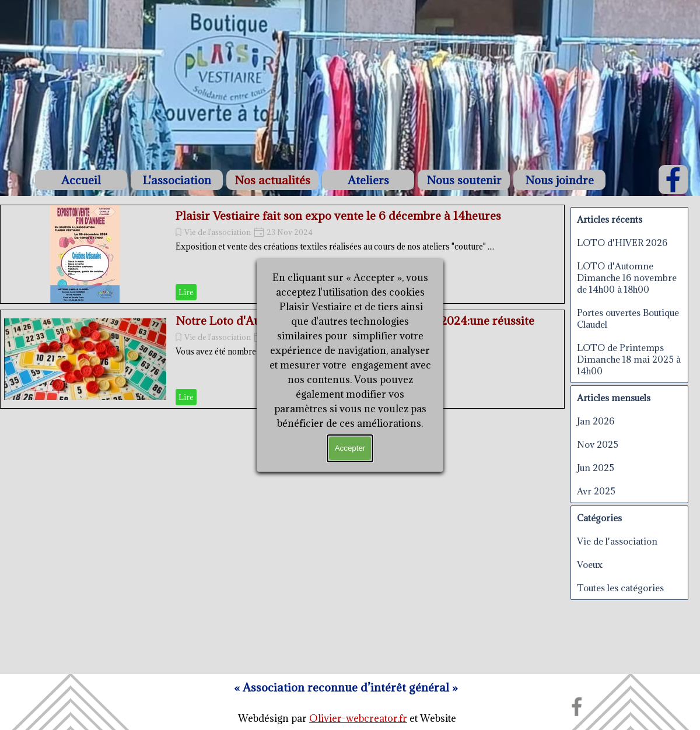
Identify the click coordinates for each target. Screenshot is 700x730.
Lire (186, 292)
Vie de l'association (218, 232)
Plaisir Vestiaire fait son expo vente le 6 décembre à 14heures (338, 215)
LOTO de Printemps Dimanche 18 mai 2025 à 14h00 (629, 359)
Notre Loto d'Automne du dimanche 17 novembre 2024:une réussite (355, 320)
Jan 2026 (596, 421)
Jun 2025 (596, 468)
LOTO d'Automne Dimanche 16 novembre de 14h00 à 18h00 (627, 278)
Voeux (590, 564)
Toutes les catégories (620, 588)
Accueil (81, 180)
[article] (282, 254)
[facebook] (673, 180)
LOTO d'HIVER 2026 (622, 243)
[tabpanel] (347, 718)
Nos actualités (272, 180)
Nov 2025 (598, 444)
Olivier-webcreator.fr (358, 718)
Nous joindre (559, 180)
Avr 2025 (596, 491)
